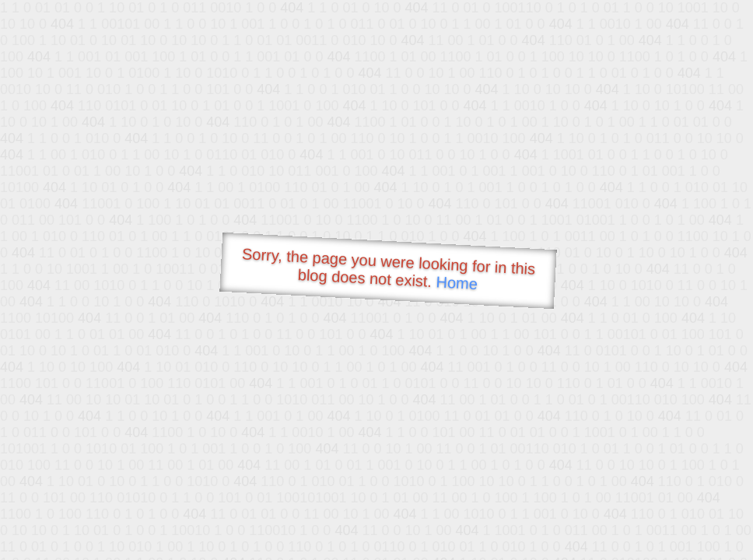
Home (457, 283)
